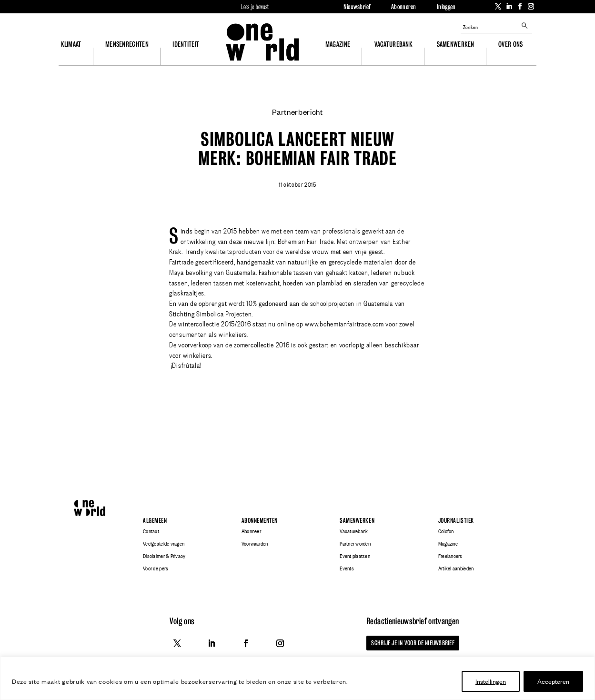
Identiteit (186, 44)
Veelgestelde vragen (164, 544)
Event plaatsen (355, 556)
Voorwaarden (255, 544)
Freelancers (450, 556)
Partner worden (355, 544)
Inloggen (446, 7)
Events (347, 568)
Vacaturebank (393, 44)
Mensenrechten (127, 44)
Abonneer (251, 531)
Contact (151, 531)
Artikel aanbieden (456, 568)
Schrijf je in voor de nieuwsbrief (413, 643)
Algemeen (155, 521)
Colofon (446, 531)
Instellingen (491, 681)
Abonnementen (260, 521)
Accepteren (553, 681)
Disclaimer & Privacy (164, 556)
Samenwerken (456, 44)
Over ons (510, 44)
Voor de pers (156, 568)
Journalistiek (456, 521)
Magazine (338, 44)
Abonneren (403, 7)
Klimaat (71, 44)
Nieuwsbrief (357, 7)
